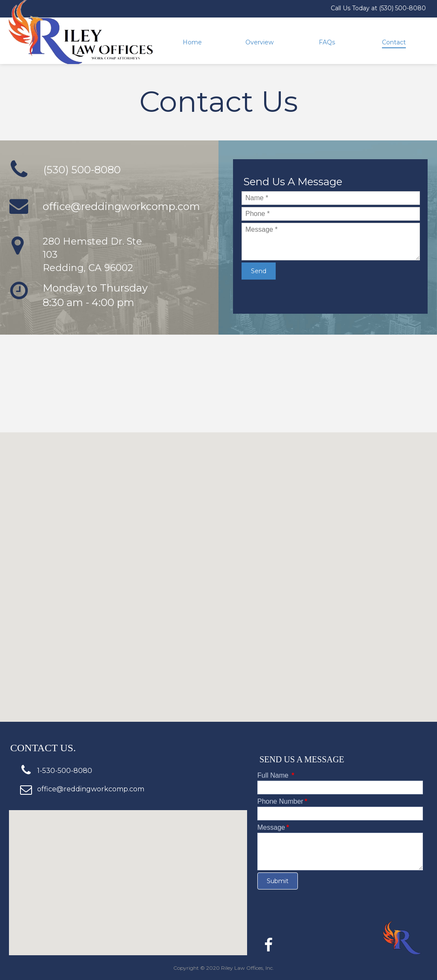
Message (273, 827)
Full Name (276, 775)
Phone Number (282, 801)
